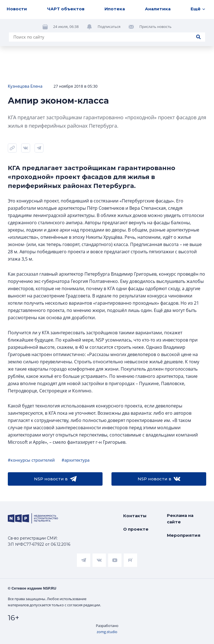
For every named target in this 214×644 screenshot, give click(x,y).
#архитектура (76, 460)
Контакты (135, 516)
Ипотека (115, 9)
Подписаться (109, 27)
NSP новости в (55, 479)
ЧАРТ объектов (66, 9)
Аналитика (158, 9)
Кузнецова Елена (25, 86)
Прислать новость (155, 27)
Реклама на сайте (180, 519)
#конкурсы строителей (31, 460)
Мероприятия (184, 535)
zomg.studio (107, 632)
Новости (17, 9)
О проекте (136, 529)
